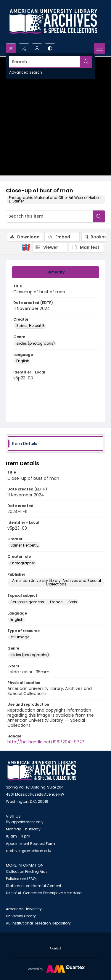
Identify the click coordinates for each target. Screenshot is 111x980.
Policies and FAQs (22, 879)
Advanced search (26, 72)
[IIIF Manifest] (86, 247)
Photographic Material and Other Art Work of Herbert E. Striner (55, 199)
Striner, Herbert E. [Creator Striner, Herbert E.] (31, 326)
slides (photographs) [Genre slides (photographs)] (36, 343)
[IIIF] (26, 247)
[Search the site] (45, 62)
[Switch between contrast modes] (50, 48)
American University (24, 909)
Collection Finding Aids (27, 871)
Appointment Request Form (30, 844)
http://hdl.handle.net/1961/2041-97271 (46, 742)
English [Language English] (23, 361)
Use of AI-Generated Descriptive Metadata (44, 893)
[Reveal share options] (24, 48)
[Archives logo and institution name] (53, 22)
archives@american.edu (29, 851)
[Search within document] (99, 216)
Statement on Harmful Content (34, 886)
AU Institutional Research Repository (38, 923)
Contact (55, 948)
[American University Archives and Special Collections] (42, 771)
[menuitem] (55, 948)
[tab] (55, 272)
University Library (21, 916)
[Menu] (99, 48)
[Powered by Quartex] (55, 969)
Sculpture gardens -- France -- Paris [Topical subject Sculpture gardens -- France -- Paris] (44, 602)
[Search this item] (50, 216)
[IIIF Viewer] (50, 247)
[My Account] (37, 48)
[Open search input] (11, 48)
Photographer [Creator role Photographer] (23, 563)
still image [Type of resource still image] (20, 637)
